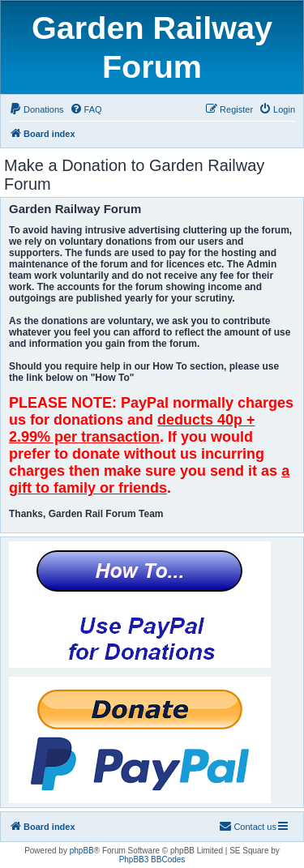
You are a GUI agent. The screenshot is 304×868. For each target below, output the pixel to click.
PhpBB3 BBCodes (152, 859)
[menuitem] (36, 109)
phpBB (82, 851)
